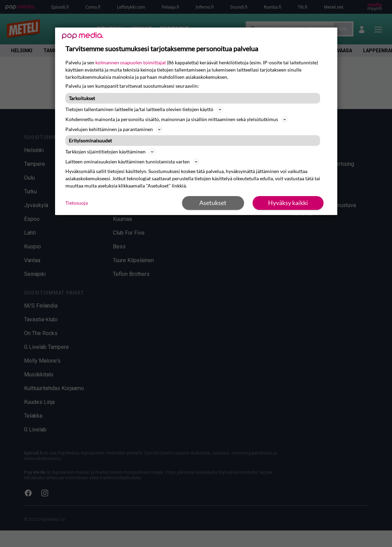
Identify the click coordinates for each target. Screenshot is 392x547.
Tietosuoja (77, 203)
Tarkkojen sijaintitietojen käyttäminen (110, 152)
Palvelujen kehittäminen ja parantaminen (114, 129)
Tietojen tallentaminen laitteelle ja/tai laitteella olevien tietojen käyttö (144, 109)
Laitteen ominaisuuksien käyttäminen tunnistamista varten (132, 162)
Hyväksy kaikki (288, 203)
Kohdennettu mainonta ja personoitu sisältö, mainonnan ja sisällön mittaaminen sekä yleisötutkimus (177, 119)
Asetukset (213, 203)
